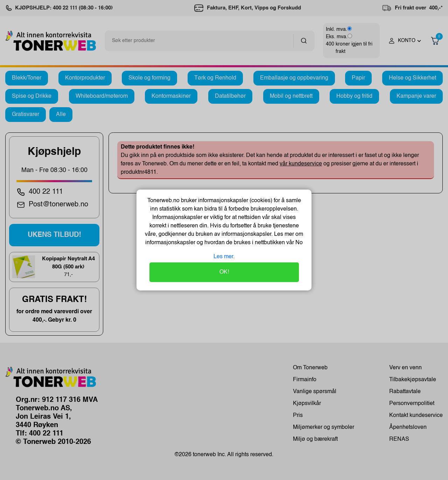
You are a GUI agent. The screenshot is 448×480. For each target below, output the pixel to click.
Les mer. (224, 257)
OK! (224, 272)
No (298, 243)
